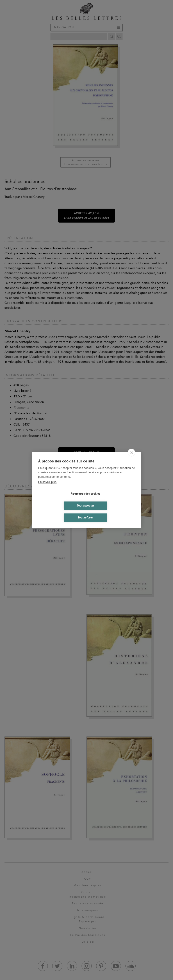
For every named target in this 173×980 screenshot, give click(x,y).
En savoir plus (47, 482)
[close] (131, 453)
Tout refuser (85, 518)
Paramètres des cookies (85, 494)
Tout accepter (85, 506)
